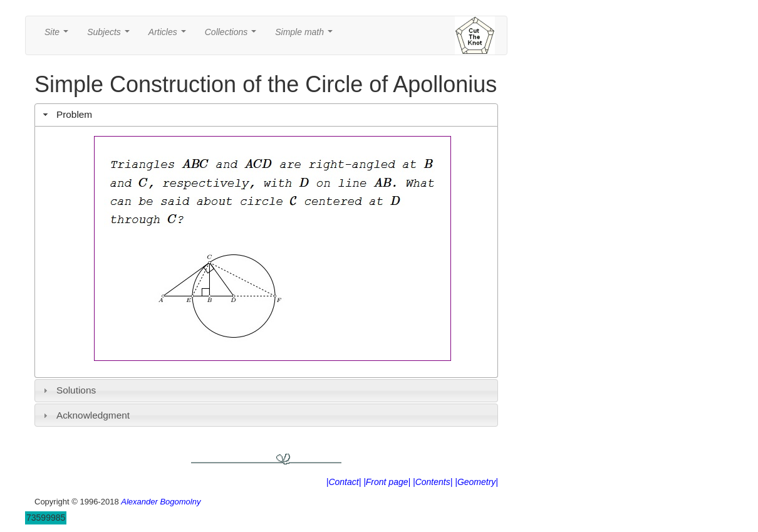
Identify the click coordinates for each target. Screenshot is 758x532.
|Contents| (433, 482)
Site (59, 35)
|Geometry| (476, 482)
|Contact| (344, 482)
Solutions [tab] (68, 390)
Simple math (306, 35)
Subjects (111, 35)
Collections (233, 35)
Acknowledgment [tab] (85, 415)
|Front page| (387, 482)
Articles (170, 35)
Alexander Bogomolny (161, 502)
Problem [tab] (66, 114)
